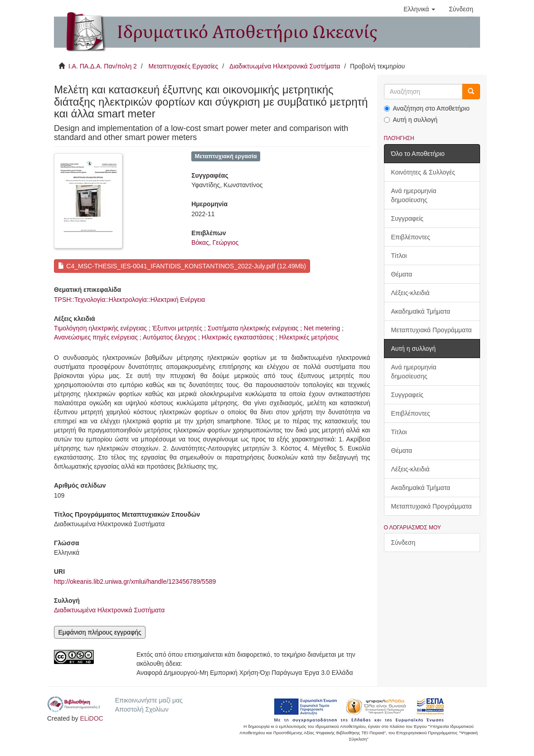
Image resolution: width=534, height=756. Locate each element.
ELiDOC (91, 718)
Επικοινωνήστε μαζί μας (149, 700)
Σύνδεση (403, 543)
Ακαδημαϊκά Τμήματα (421, 311)
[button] (419, 9)
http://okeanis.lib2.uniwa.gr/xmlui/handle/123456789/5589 (135, 582)
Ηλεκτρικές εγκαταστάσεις (238, 337)
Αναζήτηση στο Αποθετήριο (427, 108)
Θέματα (402, 274)
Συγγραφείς (408, 218)
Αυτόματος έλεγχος (170, 337)
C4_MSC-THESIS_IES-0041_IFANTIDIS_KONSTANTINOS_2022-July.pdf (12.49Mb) (182, 266)
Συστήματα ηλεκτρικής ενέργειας (253, 328)
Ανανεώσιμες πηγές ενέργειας (96, 337)
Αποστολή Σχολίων (142, 709)
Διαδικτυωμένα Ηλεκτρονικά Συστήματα (285, 66)
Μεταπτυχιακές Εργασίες (183, 66)
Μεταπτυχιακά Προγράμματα (432, 330)
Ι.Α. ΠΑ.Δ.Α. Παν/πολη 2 (103, 66)
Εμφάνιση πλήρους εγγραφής (100, 632)
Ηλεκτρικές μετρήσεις (309, 337)
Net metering (322, 328)
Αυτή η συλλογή (411, 120)
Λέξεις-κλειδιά (410, 293)
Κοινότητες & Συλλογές (423, 172)
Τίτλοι (399, 256)
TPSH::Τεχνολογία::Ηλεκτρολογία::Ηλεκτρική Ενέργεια (129, 300)
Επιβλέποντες (411, 237)
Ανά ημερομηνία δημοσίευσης (414, 195)
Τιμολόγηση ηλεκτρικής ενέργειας (100, 328)
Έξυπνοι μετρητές (177, 328)
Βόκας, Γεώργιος (215, 242)
